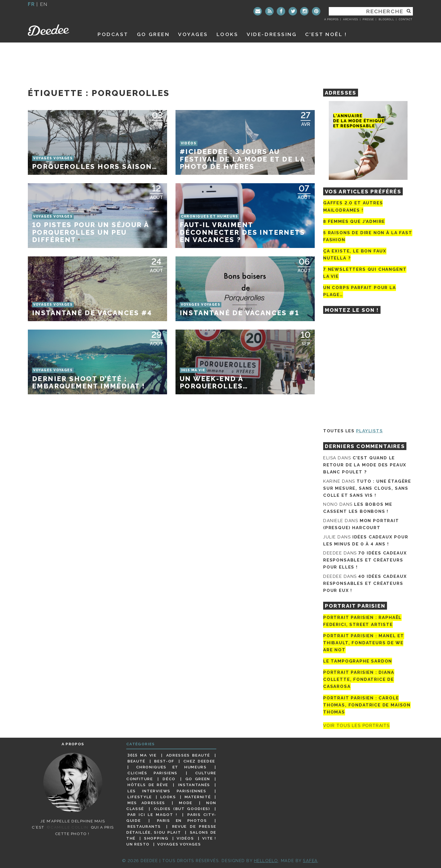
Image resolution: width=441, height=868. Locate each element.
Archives (351, 19)
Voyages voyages (179, 844)
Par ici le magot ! (152, 815)
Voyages (193, 34)
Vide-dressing (272, 34)
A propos (331, 19)
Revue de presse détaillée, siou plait (171, 829)
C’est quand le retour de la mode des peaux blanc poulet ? (365, 465)
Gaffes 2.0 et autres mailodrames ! (353, 206)
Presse (368, 19)
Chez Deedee (199, 761)
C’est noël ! (326, 34)
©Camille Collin (67, 827)
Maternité (198, 797)
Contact (406, 19)
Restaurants (144, 826)
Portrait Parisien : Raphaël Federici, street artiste (362, 621)
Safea (310, 861)
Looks (228, 34)
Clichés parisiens (152, 773)
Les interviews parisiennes (167, 791)
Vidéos (185, 838)
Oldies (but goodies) (182, 809)
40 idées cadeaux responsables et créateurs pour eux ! (365, 583)
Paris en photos (182, 820)
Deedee (56, 30)
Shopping (156, 838)
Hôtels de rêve (148, 785)
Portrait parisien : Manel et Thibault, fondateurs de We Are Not (364, 643)
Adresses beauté (188, 755)
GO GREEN (153, 34)
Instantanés (194, 785)
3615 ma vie (142, 755)
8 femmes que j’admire (354, 222)
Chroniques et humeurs (171, 767)
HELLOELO (266, 861)
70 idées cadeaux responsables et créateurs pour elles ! (365, 560)
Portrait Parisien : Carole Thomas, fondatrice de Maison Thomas (367, 705)
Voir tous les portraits (356, 726)
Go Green (198, 779)
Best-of (164, 761)
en (44, 4)
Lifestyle (140, 797)
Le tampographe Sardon (358, 661)
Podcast (113, 34)
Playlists (370, 431)
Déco (169, 779)
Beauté (136, 761)
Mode (186, 803)
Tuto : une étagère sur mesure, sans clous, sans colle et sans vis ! (367, 488)
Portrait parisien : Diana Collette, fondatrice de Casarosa (359, 679)
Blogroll (386, 19)
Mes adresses (146, 803)
